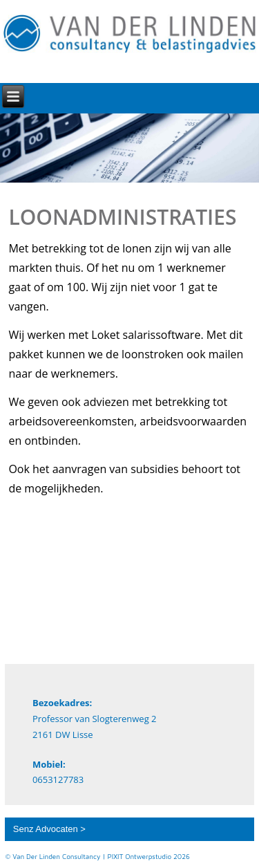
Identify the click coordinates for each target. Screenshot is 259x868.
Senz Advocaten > (49, 829)
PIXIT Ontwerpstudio (140, 856)
